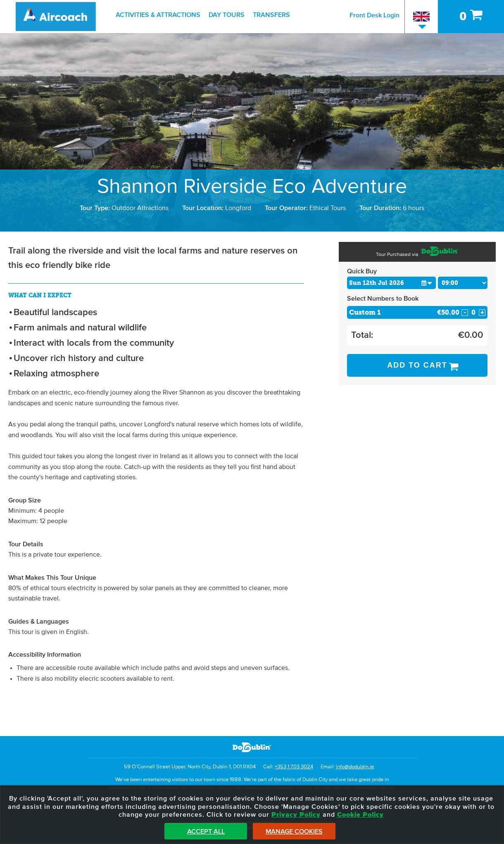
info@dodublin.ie (355, 767)
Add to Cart (417, 365)
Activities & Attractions (158, 15)
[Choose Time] (463, 283)
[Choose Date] (391, 283)
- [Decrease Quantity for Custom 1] (465, 313)
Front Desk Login (374, 15)
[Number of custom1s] (473, 312)
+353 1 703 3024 (294, 767)
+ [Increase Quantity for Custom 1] (482, 313)
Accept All (206, 832)
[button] (427, 283)
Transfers (271, 15)
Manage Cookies (294, 832)
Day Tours (227, 15)
